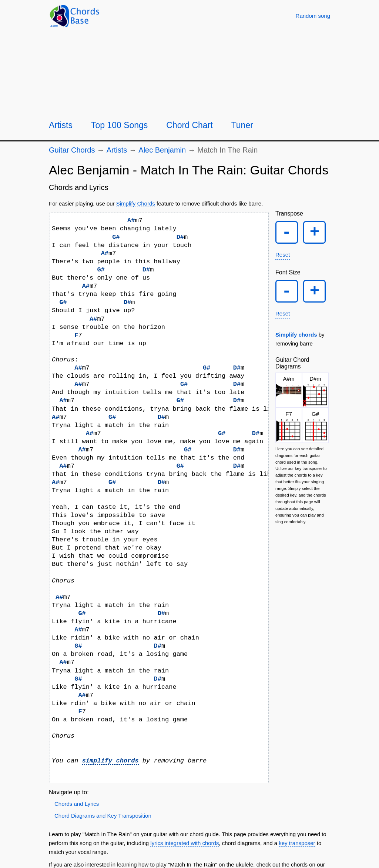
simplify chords (110, 761)
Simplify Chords (136, 203)
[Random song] (313, 16)
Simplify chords (296, 338)
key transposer (297, 843)
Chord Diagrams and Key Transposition (103, 816)
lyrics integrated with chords (185, 843)
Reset (283, 256)
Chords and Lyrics (77, 804)
